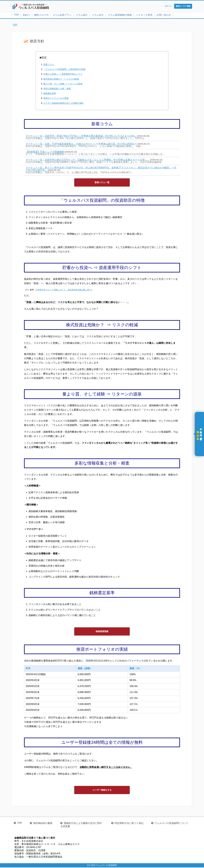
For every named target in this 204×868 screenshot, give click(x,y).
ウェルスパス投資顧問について (171, 824)
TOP (16, 15)
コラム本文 (98, 16)
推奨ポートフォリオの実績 (56, 99)
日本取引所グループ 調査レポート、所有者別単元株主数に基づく (64, 290)
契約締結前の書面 (43, 824)
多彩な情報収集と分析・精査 (57, 89)
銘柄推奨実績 (102, 632)
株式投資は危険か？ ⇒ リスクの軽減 (61, 80)
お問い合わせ (164, 16)
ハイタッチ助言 (144, 16)
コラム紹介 (82, 16)
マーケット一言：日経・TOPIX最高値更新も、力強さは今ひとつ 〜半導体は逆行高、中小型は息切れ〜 (81, 144)
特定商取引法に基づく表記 (129, 824)
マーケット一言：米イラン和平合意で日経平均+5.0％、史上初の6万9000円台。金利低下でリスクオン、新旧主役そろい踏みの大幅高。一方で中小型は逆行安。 (101, 169)
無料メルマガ (41, 16)
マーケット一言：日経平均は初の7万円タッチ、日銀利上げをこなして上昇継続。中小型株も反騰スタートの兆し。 (88, 160)
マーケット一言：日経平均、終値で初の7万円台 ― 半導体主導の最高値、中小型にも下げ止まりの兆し (81, 136)
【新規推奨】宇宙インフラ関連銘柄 (45, 152)
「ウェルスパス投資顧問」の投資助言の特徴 (64, 70)
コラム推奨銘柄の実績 (120, 16)
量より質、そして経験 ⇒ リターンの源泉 (63, 84)
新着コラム (49, 65)
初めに (26, 16)
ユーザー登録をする (102, 791)
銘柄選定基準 (50, 94)
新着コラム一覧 (102, 183)
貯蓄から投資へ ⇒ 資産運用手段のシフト (63, 75)
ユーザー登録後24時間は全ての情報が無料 (64, 104)
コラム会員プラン (62, 16)
